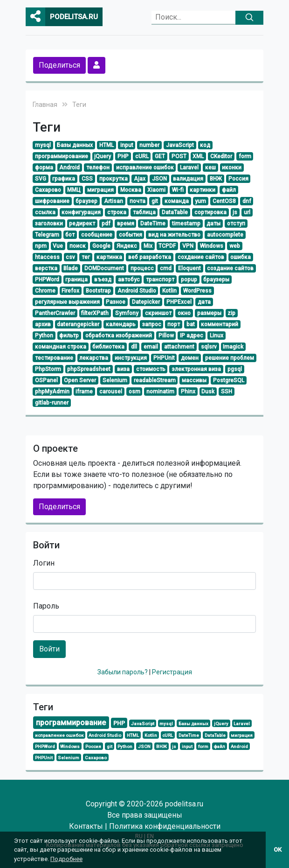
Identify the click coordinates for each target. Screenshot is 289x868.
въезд (103, 280)
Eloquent (189, 268)
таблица (144, 212)
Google (101, 246)
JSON (159, 179)
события (131, 235)
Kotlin (169, 291)
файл (229, 190)
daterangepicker (78, 324)
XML (198, 156)
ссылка (45, 212)
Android (69, 168)
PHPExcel (179, 302)
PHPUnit (164, 358)
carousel (111, 392)
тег (86, 257)
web (235, 246)
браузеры (216, 280)
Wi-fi (178, 190)
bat (191, 324)
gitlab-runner (52, 403)
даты (213, 224)
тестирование (54, 358)
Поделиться (59, 65)
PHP (123, 156)
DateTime (153, 224)
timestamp (186, 224)
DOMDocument (104, 268)
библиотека (108, 347)
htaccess (47, 257)
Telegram (47, 235)
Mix (148, 246)
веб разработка (150, 257)
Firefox (70, 291)
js (235, 212)
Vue (58, 246)
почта (138, 201)
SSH (227, 392)
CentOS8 (224, 201)
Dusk (208, 392)
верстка (46, 268)
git (155, 201)
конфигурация (81, 212)
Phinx (188, 392)
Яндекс (127, 246)
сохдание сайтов (201, 257)
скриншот (158, 313)
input (127, 145)
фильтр (69, 336)
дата (204, 302)
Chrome (45, 291)
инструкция (131, 358)
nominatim (160, 392)
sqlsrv (209, 347)
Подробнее (66, 859)
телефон (98, 168)
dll (134, 347)
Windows (212, 246)
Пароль (46, 606)
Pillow (166, 336)
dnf (247, 201)
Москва (131, 190)
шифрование (52, 201)
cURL (142, 156)
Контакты (86, 826)
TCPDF (167, 246)
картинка (109, 257)
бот (70, 235)
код (205, 145)
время (126, 224)
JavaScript (180, 145)
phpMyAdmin (52, 392)
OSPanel (46, 380)
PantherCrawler (55, 313)
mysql (43, 145)
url (247, 212)
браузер (86, 201)
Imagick (233, 347)
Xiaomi (156, 190)
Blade (71, 268)
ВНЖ (216, 179)
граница (76, 280)
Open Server (80, 380)
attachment (179, 347)
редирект (82, 224)
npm (41, 246)
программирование (62, 156)
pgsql (235, 369)
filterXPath (95, 313)
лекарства (94, 358)
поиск (78, 246)
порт (174, 324)
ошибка (241, 257)
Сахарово (48, 190)
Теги (79, 105)
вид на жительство (174, 235)
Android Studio (137, 291)
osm (134, 392)
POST (179, 156)
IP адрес (192, 336)
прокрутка (114, 179)
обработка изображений (119, 336)
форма (44, 168)
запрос (152, 324)
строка (117, 212)
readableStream (155, 380)
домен (190, 358)
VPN (188, 246)
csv (70, 257)
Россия (238, 179)
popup (189, 280)
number (149, 145)
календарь (121, 324)
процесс (142, 268)
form (245, 156)
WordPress (197, 291)
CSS (87, 179)
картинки (203, 190)
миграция (100, 190)
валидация (188, 179)
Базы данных (75, 145)
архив (43, 324)
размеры (209, 313)
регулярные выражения (67, 302)
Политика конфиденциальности (165, 826)
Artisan (114, 201)
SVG (41, 179)
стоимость (151, 369)
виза (123, 369)
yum (200, 201)
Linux (217, 336)
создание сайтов (230, 268)
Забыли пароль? (123, 672)
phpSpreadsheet (89, 369)
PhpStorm (48, 369)
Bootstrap (98, 291)
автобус (129, 280)
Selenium (115, 380)
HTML (107, 145)
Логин (44, 563)
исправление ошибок (145, 168)
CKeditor (221, 156)
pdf (106, 224)
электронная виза (196, 369)
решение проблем (230, 358)
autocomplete (225, 235)
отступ (236, 224)
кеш (210, 168)
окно (184, 313)
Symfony (127, 313)
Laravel (189, 168)
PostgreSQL (229, 380)
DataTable (175, 212)
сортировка (210, 212)
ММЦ (74, 190)
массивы (194, 380)
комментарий (220, 324)
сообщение (97, 235)
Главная (45, 105)
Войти (49, 649)
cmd (166, 268)
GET (160, 156)
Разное (116, 302)
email (151, 347)
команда (177, 201)
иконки (232, 168)
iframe (84, 392)
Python (44, 336)
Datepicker (146, 302)
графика (64, 179)
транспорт (160, 280)
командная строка (61, 347)
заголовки (49, 224)
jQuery (103, 156)
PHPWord (47, 280)
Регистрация (172, 672)
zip (231, 313)
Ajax (140, 179)
